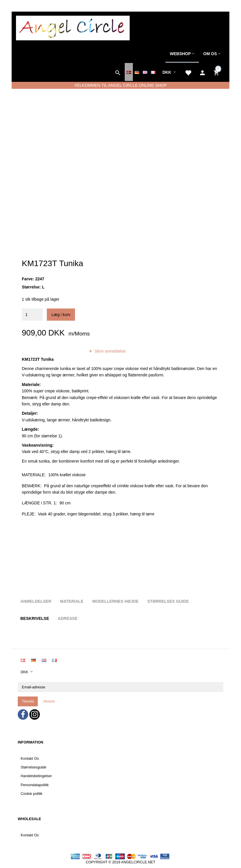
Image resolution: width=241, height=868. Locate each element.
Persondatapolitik (35, 785)
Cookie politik (32, 794)
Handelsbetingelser (36, 776)
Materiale (72, 601)
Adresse (68, 618)
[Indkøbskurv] (217, 72)
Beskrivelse (35, 618)
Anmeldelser (36, 601)
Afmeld (49, 701)
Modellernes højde (115, 601)
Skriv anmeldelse (110, 351)
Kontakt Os (30, 759)
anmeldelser (66, 351)
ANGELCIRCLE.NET (138, 862)
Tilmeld (28, 701)
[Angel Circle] (73, 27)
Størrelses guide (168, 601)
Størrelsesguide (33, 767)
